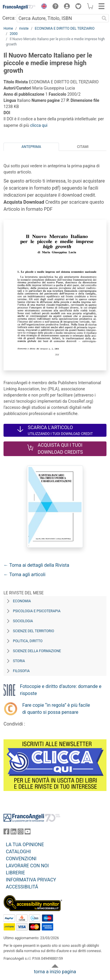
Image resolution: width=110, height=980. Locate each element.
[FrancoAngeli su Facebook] (6, 833)
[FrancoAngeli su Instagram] (21, 833)
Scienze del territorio (34, 631)
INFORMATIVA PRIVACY (31, 880)
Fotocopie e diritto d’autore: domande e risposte (61, 690)
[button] (43, 7)
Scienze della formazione (37, 651)
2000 (14, 34)
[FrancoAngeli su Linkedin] (13, 833)
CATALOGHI (18, 852)
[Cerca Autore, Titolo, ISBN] (58, 18)
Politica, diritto (28, 641)
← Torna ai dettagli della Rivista (36, 565)
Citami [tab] (83, 147)
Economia (22, 601)
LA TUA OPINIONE (25, 845)
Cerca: (9, 18)
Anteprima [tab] (31, 147)
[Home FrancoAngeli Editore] (19, 7)
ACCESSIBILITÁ (22, 887)
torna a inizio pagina (55, 972)
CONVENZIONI (21, 859)
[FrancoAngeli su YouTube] (28, 833)
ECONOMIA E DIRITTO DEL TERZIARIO (65, 28)
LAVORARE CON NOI (27, 866)
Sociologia (23, 621)
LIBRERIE (15, 873)
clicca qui (39, 125)
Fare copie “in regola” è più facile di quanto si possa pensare (56, 709)
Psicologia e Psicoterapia (37, 611)
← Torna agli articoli (24, 575)
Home (8, 28)
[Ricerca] (104, 18)
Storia (19, 661)
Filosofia (21, 671)
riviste (24, 28)
